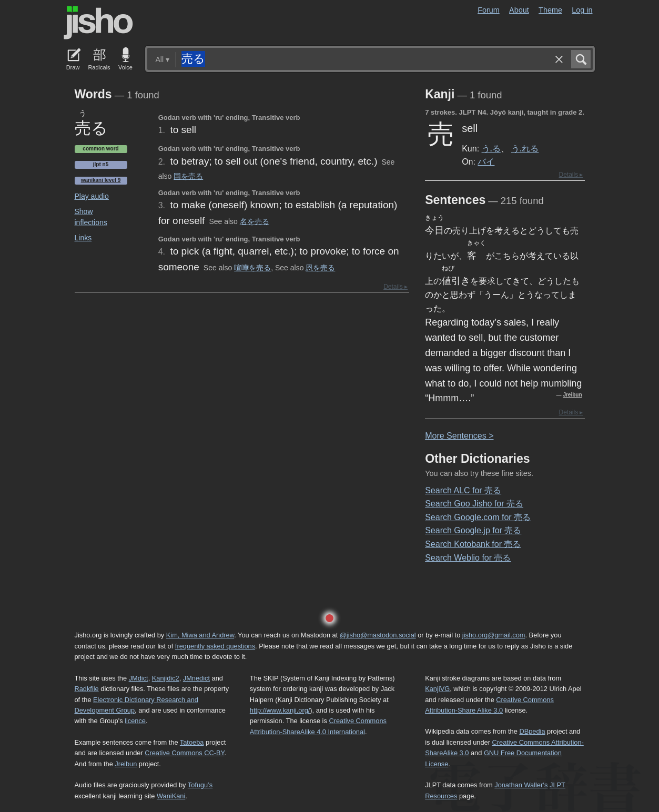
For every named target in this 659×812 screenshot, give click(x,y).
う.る (491, 148)
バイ (486, 161)
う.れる (525, 148)
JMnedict (196, 678)
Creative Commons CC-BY (184, 753)
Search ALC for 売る (463, 490)
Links (83, 238)
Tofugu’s (200, 785)
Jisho (98, 23)
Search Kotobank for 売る (473, 544)
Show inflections (91, 217)
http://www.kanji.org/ (280, 710)
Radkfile (87, 689)
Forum (489, 10)
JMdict (139, 678)
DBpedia (532, 731)
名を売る (255, 221)
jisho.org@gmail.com (494, 635)
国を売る (188, 176)
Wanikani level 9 (101, 180)
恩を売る (320, 268)
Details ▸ (396, 287)
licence (135, 721)
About (519, 10)
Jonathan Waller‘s (521, 785)
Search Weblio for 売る (468, 558)
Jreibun (572, 395)
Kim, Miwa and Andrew (200, 635)
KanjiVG (437, 689)
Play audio (92, 196)
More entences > (459, 436)
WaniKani (171, 796)
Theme (550, 10)
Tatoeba (192, 742)
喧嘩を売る (252, 268)
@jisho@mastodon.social (378, 635)
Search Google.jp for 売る (473, 530)
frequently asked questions (215, 646)
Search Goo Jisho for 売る (474, 504)
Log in (582, 10)
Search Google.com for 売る (478, 517)
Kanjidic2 (166, 678)
